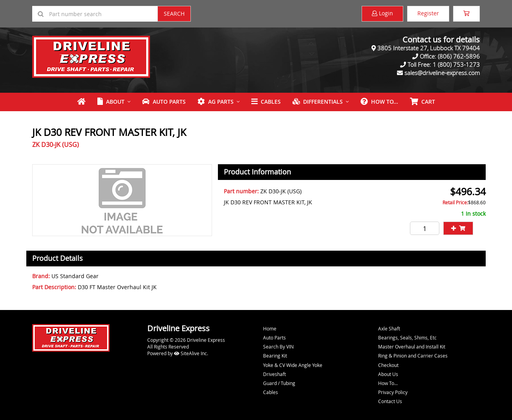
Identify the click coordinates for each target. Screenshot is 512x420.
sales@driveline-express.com (442, 73)
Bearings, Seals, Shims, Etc (407, 337)
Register (428, 13)
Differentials (318, 102)
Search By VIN (278, 347)
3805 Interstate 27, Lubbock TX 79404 (429, 48)
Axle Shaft (389, 328)
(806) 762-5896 (459, 56)
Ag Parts (216, 102)
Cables (266, 102)
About (111, 102)
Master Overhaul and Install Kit (412, 347)
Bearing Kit (275, 356)
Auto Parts (164, 102)
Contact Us (390, 401)
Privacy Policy (393, 392)
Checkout (388, 365)
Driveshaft (274, 374)
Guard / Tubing (279, 383)
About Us (388, 374)
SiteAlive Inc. (191, 353)
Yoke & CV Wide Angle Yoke (293, 365)
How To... (379, 102)
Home (270, 328)
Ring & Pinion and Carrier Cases (413, 356)
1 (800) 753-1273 (456, 64)
